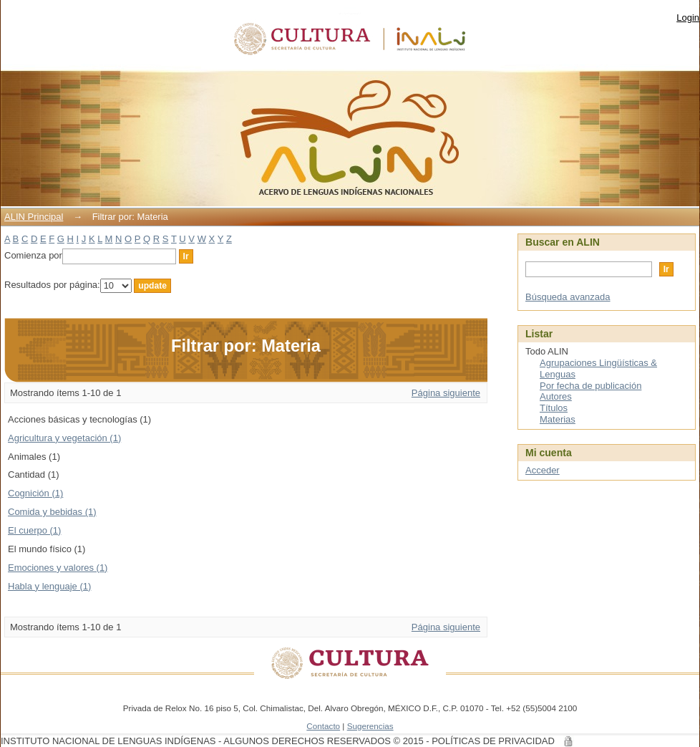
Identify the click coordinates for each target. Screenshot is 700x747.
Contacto (323, 726)
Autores (556, 396)
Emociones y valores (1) (58, 568)
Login (688, 18)
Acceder (543, 470)
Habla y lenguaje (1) (49, 586)
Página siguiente (446, 393)
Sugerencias (370, 726)
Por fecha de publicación (590, 386)
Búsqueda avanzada (568, 297)
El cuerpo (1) (34, 530)
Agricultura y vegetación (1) (64, 438)
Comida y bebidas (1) (52, 512)
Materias (558, 419)
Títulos (554, 408)
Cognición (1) (35, 493)
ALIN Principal (34, 217)
